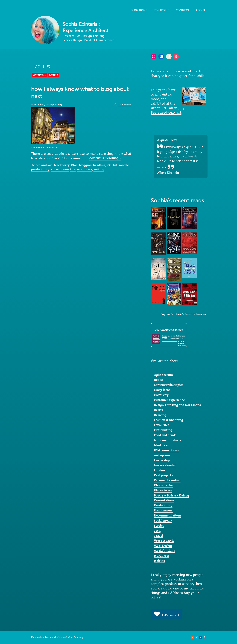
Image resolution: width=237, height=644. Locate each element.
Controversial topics (169, 385)
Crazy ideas (162, 390)
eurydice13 (40, 104)
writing (99, 169)
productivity (40, 169)
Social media (163, 520)
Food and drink (165, 435)
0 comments (124, 104)
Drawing (160, 415)
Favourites (162, 425)
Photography (163, 485)
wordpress (85, 169)
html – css (161, 445)
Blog (74, 165)
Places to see (163, 490)
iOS (109, 165)
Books (158, 380)
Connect (183, 10)
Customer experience (169, 400)
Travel (158, 536)
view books (182, 346)
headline (99, 165)
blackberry (62, 165)
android (47, 165)
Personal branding (167, 480)
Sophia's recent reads (177, 201)
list (115, 165)
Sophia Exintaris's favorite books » (183, 314)
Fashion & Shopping (168, 420)
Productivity (163, 505)
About (200, 10)
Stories (159, 525)
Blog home (139, 10)
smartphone (60, 169)
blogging (85, 165)
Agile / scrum (163, 375)
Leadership (162, 460)
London (159, 470)
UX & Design (163, 545)
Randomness (163, 510)
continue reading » (105, 158)
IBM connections (166, 450)
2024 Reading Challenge (169, 330)
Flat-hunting (163, 430)
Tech (157, 531)
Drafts (158, 410)
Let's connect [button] (167, 614)
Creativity (161, 395)
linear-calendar (165, 465)
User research (164, 540)
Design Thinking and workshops (177, 405)
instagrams (162, 455)
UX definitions (164, 551)
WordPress (39, 75)
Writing (54, 75)
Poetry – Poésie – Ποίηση (171, 495)
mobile (124, 165)
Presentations (164, 500)
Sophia (164, 336)
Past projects (163, 475)
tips (73, 169)
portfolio (162, 10)
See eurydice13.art (166, 112)
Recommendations (168, 515)
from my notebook (168, 440)
